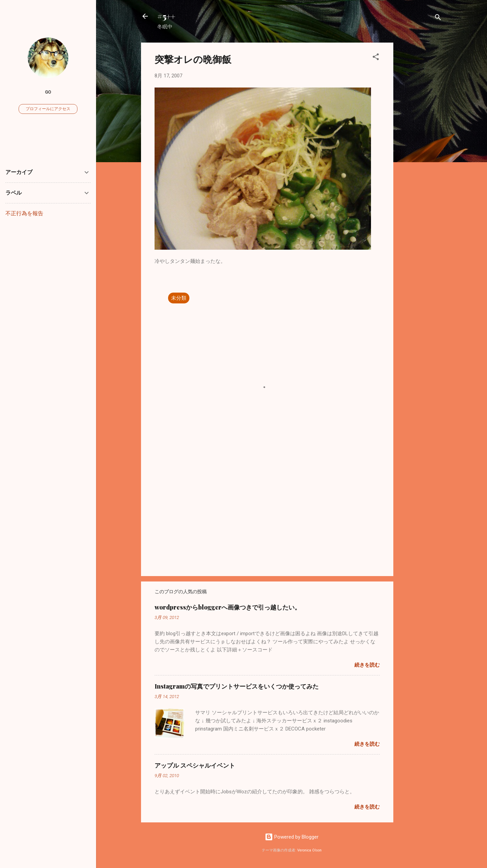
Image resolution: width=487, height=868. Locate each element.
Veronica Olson (309, 850)
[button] (376, 58)
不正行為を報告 (24, 213)
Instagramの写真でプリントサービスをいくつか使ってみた (237, 686)
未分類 (179, 298)
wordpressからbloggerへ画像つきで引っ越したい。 (228, 607)
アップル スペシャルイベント (195, 765)
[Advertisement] (420, 144)
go (48, 92)
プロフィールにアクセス (48, 109)
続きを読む (367, 665)
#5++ (166, 16)
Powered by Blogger (292, 837)
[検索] (438, 18)
